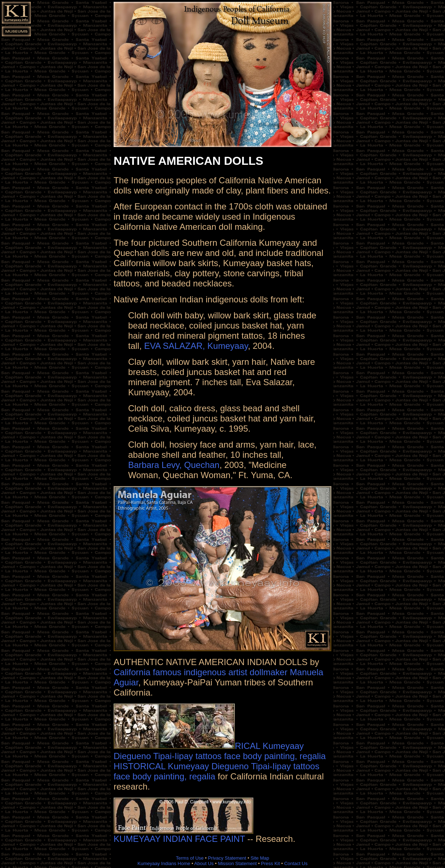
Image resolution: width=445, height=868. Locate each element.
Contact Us (296, 863)
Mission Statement (237, 863)
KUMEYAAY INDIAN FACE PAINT (183, 835)
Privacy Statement (227, 858)
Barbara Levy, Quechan (174, 465)
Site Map (260, 858)
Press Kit (270, 863)
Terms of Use (190, 858)
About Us (204, 863)
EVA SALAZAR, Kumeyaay (196, 346)
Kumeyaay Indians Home (164, 863)
